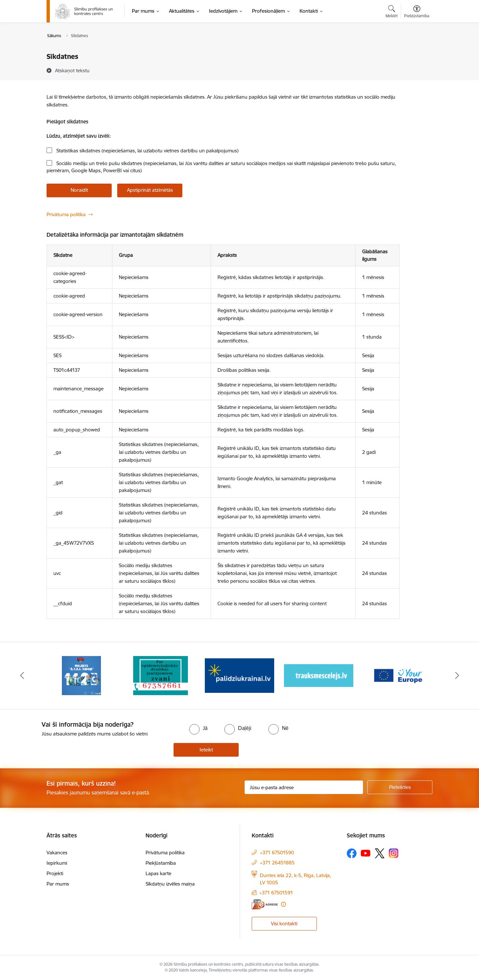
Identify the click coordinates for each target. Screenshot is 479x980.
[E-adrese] (265, 904)
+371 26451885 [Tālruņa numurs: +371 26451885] (277, 863)
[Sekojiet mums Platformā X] (380, 853)
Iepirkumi (57, 863)
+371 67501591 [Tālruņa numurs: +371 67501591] (276, 893)
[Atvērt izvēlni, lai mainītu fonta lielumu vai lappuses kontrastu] (417, 12)
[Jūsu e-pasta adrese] (304, 787)
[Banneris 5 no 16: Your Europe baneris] (398, 675)
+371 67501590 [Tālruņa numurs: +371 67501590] (277, 853)
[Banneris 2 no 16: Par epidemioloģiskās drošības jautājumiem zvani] (161, 675)
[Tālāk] (457, 676)
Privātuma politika (66, 214)
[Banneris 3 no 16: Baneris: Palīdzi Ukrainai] (240, 675)
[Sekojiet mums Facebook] (352, 853)
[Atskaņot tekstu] (72, 70)
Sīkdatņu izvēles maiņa (170, 884)
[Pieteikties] (400, 787)
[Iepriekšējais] (22, 676)
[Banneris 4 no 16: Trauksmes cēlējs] (319, 675)
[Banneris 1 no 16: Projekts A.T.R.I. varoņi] (81, 675)
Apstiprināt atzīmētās (150, 190)
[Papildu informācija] (283, 904)
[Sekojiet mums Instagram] (394, 853)
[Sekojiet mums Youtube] (366, 853)
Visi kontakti (284, 924)
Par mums (58, 884)
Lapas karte (158, 873)
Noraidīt (79, 190)
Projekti (55, 873)
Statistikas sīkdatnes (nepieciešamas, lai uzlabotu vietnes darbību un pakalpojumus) (147, 151)
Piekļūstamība (161, 863)
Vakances (57, 853)
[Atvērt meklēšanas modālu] (392, 12)
